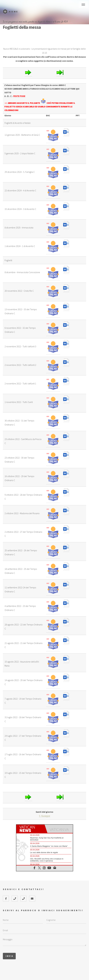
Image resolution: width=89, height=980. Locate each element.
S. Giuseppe (45, 816)
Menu (83, 5)
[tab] (30, 829)
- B (7, 96)
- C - (11, 96)
